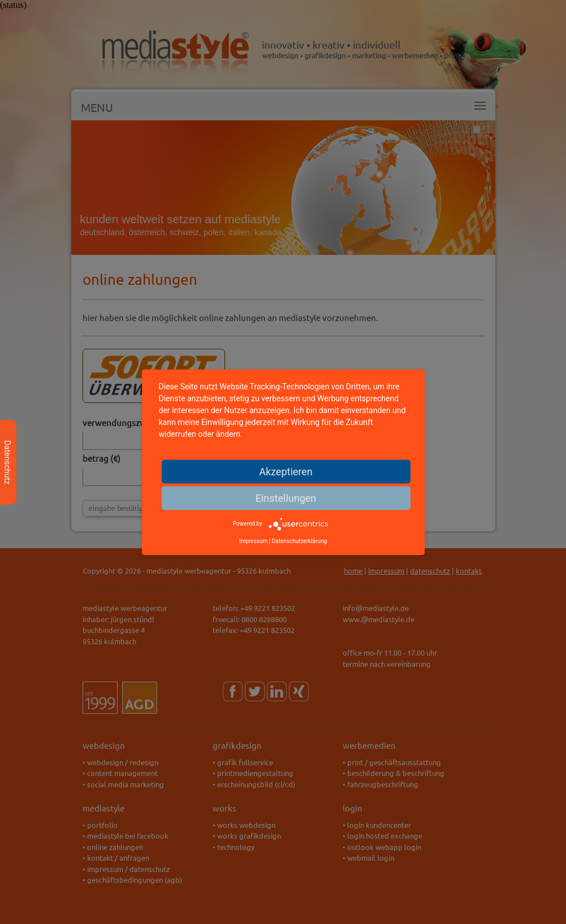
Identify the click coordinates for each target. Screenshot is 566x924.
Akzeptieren (286, 471)
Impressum (253, 541)
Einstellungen (286, 498)
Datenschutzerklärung (299, 541)
